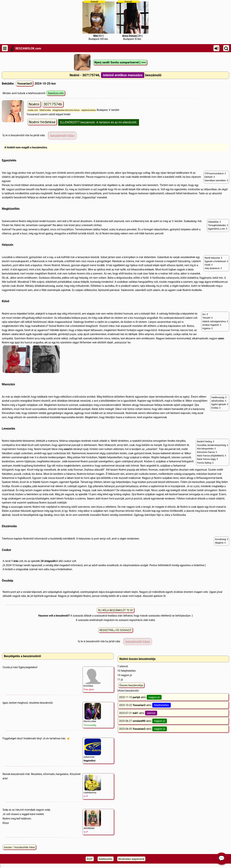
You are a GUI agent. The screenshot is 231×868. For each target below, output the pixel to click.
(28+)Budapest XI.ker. (132, 20)
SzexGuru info (56, 93)
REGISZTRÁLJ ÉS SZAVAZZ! (115, 630)
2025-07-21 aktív (138, 713)
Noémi (34, 104)
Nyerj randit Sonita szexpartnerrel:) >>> (120, 62)
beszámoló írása (62, 135)
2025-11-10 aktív (140, 697)
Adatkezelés (106, 859)
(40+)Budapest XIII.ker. (99, 20)
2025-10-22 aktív (145, 705)
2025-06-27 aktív (143, 721)
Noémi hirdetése (42, 122)
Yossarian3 (24, 84)
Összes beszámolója (131, 685)
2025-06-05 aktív (143, 729)
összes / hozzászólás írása (19, 847)
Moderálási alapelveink (131, 859)
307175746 (53, 104)
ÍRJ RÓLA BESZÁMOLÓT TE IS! (115, 610)
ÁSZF (90, 859)
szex (221, 338)
